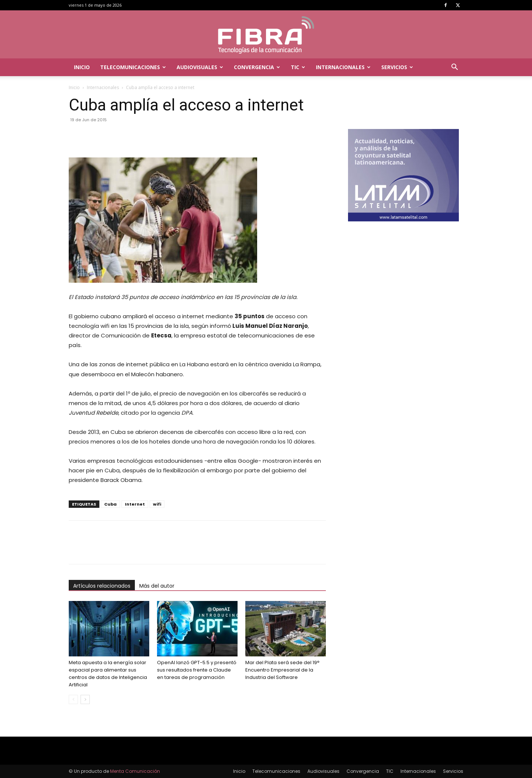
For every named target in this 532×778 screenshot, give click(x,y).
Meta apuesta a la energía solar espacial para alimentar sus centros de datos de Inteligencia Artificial (108, 674)
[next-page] (85, 699)
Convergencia (257, 67)
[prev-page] (73, 699)
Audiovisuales (200, 67)
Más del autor (157, 586)
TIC (298, 67)
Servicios (397, 67)
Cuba (110, 504)
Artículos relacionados (102, 586)
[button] (454, 68)
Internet (135, 504)
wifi (157, 504)
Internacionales (343, 67)
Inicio (82, 67)
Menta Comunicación (135, 771)
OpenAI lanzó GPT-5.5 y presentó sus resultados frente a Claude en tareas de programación (197, 670)
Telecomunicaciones (133, 67)
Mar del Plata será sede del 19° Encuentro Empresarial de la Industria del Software (282, 670)
